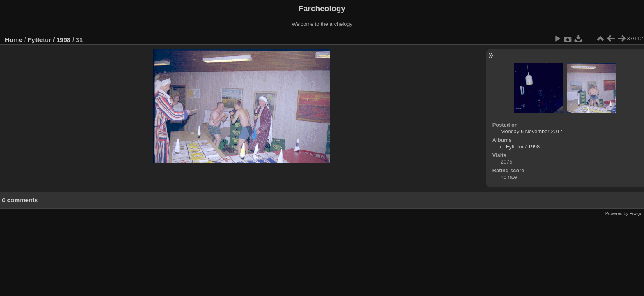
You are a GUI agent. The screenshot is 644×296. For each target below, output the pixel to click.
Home (14, 40)
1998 (63, 40)
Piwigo (636, 213)
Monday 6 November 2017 (532, 131)
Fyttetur (40, 40)
